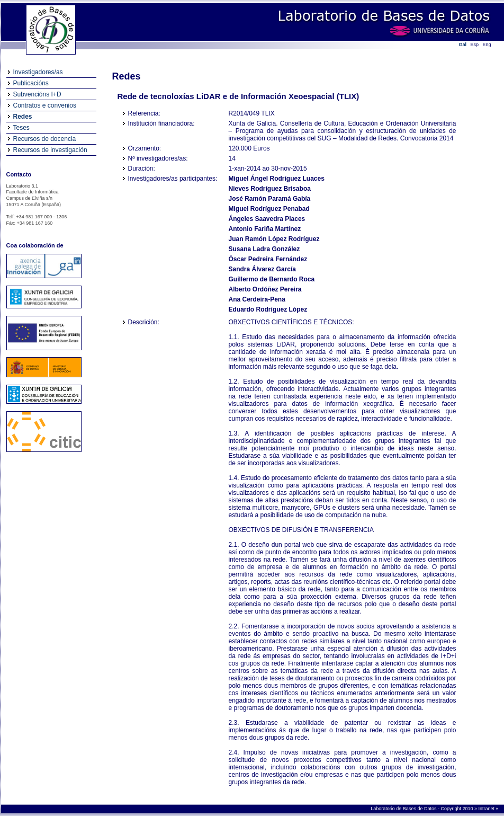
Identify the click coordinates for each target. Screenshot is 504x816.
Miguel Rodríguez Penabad (269, 209)
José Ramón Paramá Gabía (270, 199)
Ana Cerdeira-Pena (257, 299)
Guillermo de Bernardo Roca (272, 279)
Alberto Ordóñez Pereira (265, 289)
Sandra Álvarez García (262, 269)
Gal (463, 45)
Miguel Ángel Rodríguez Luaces (277, 179)
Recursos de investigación (50, 150)
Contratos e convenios (45, 105)
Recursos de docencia (45, 139)
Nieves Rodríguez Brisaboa (270, 189)
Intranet (487, 809)
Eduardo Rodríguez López (268, 309)
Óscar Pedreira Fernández (268, 259)
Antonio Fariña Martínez (265, 229)
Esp (475, 45)
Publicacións (31, 83)
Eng (487, 45)
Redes (23, 117)
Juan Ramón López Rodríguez (274, 239)
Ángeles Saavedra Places (267, 219)
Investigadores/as (38, 72)
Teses (21, 128)
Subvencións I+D (37, 94)
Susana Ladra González (264, 249)
